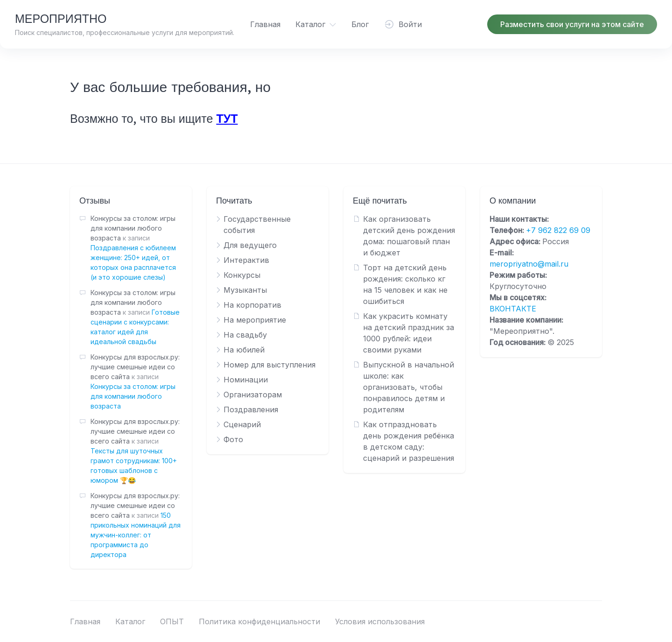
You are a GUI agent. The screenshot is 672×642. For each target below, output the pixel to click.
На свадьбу (245, 335)
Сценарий (242, 424)
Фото (233, 439)
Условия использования (380, 621)
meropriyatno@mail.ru (529, 264)
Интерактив (246, 260)
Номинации (246, 380)
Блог (360, 24)
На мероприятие (255, 320)
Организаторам (253, 395)
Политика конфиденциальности (259, 621)
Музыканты (245, 290)
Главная (265, 24)
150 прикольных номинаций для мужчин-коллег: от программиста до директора (136, 535)
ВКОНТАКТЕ (513, 309)
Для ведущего (250, 245)
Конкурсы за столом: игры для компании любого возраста (133, 396)
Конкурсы (242, 275)
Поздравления (251, 409)
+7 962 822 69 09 (558, 230)
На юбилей (244, 350)
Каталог (310, 24)
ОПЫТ (172, 621)
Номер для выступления (269, 365)
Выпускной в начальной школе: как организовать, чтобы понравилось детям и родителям (409, 387)
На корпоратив (252, 305)
